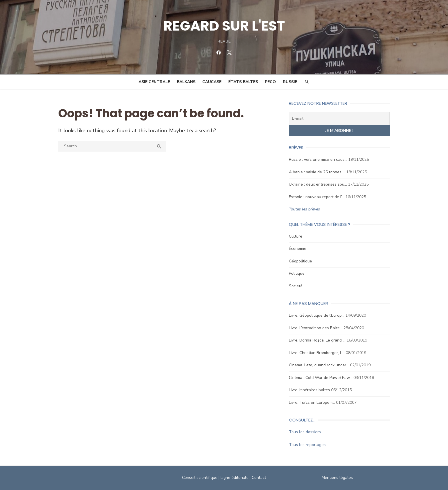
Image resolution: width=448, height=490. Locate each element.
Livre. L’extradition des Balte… (316, 328)
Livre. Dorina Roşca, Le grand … (317, 340)
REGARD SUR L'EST (224, 26)
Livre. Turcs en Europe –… (312, 402)
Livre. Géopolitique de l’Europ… (317, 315)
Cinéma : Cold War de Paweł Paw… (321, 378)
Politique (297, 273)
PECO (270, 82)
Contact (259, 478)
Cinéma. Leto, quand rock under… (319, 365)
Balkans (186, 82)
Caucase (212, 82)
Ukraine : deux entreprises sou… (318, 184)
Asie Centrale (154, 82)
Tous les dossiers (305, 432)
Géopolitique (300, 261)
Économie (298, 249)
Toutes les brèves (304, 209)
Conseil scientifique (200, 478)
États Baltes (243, 82)
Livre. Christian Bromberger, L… (317, 353)
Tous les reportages (307, 445)
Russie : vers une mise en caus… (318, 159)
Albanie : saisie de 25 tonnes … (317, 172)
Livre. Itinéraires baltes (309, 390)
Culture (296, 236)
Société (296, 286)
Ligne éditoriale (235, 478)
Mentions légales (337, 478)
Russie (290, 82)
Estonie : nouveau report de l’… (317, 197)
